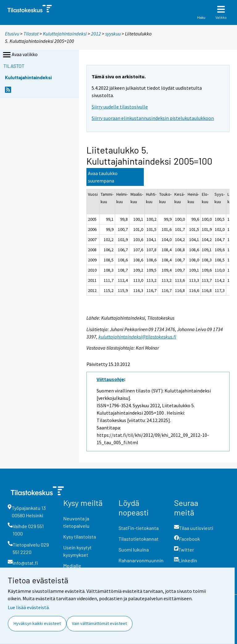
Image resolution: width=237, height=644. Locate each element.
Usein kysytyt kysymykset (77, 551)
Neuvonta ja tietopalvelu (76, 522)
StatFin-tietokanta (139, 528)
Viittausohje (110, 379)
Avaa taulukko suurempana (103, 177)
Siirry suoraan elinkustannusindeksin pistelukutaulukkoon (153, 118)
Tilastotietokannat (139, 539)
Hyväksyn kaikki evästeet (37, 623)
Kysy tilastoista (80, 537)
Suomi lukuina (134, 550)
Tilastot (31, 34)
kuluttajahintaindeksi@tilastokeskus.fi (137, 337)
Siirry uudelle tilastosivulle (120, 107)
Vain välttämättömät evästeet (99, 623)
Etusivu (12, 34)
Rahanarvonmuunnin (141, 560)
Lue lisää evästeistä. (29, 607)
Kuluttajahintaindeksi (65, 34)
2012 (96, 34)
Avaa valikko (20, 55)
